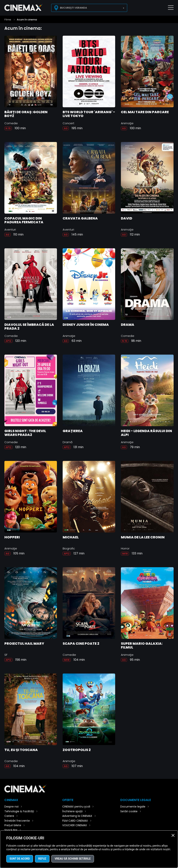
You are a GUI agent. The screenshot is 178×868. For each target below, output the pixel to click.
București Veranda (73, 8)
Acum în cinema (27, 20)
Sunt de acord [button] (20, 859)
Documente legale (133, 807)
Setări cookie (129, 811)
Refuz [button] (42, 859)
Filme (8, 20)
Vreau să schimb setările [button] (73, 859)
